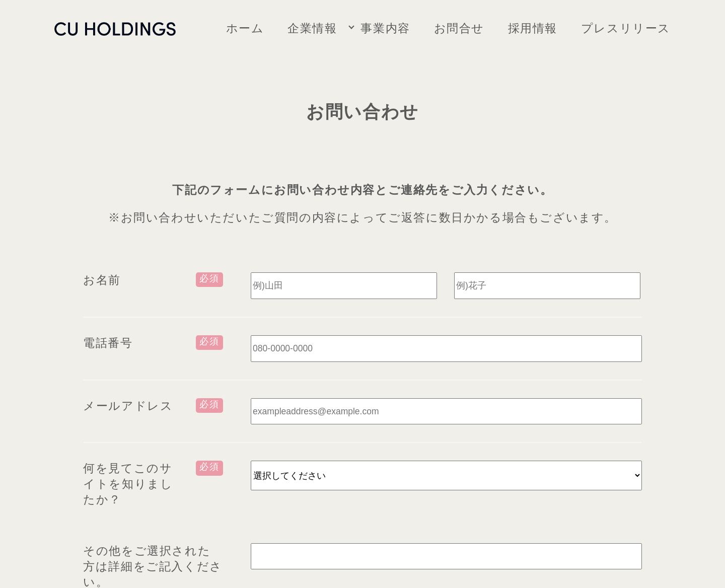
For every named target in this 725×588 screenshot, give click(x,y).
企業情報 (312, 28)
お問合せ (459, 28)
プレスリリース (626, 28)
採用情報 (533, 28)
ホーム (245, 28)
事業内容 (385, 28)
